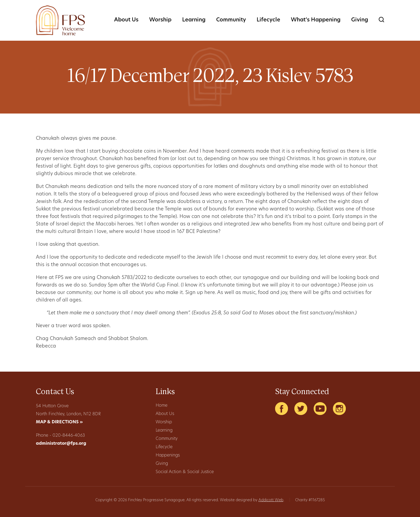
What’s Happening (316, 20)
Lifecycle (268, 20)
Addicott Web (271, 500)
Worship (160, 20)
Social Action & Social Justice (185, 472)
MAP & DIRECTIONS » (59, 422)
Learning (194, 20)
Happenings (168, 455)
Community (231, 20)
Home (162, 406)
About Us (126, 20)
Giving (360, 20)
